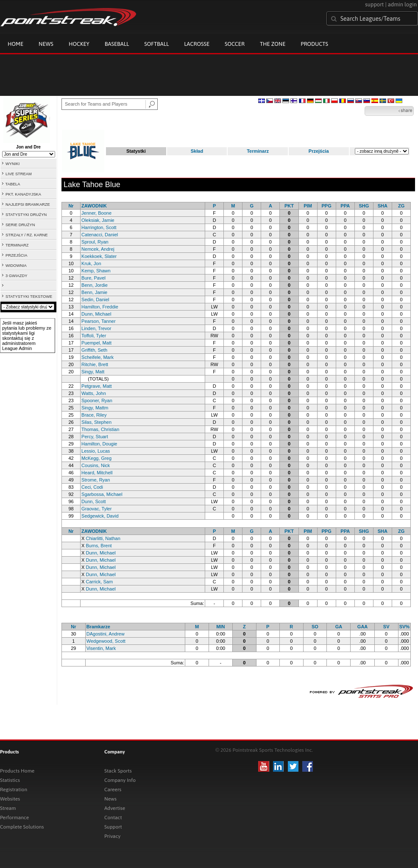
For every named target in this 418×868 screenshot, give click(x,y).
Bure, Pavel (93, 278)
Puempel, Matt (96, 343)
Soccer (235, 44)
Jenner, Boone (96, 213)
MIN (220, 627)
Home (15, 44)
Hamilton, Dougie (99, 444)
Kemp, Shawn (96, 271)
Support (113, 827)
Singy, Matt (93, 372)
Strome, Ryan (96, 480)
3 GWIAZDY (16, 276)
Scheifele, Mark (98, 357)
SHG (364, 206)
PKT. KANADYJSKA (23, 194)
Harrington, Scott (99, 227)
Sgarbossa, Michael (102, 494)
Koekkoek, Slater (99, 256)
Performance (14, 818)
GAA (362, 627)
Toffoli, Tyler (94, 336)
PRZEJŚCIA (16, 255)
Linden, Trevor (96, 328)
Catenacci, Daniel (100, 235)
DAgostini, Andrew (106, 634)
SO (315, 627)
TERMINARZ (17, 245)
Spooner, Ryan (97, 400)
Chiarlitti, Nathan (103, 538)
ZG (401, 206)
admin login (402, 4)
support (374, 4)
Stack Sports (118, 771)
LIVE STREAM (19, 174)
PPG (327, 206)
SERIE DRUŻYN (20, 225)
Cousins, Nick (96, 465)
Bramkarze (98, 627)
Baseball (117, 44)
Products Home (17, 771)
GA (339, 627)
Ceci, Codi (92, 487)
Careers (113, 790)
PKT (289, 206)
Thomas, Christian (100, 429)
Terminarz (258, 151)
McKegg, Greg (96, 458)
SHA (383, 206)
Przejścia (319, 151)
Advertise (115, 808)
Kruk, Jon (91, 263)
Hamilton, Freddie (100, 307)
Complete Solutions (22, 827)
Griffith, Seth (94, 350)
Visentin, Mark (101, 648)
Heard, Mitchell (97, 473)
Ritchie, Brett (95, 364)
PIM (308, 206)
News (46, 44)
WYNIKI (13, 164)
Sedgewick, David (100, 516)
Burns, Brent (99, 546)
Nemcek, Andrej (98, 249)
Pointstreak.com (68, 18)
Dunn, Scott (93, 501)
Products (314, 44)
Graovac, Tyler (96, 509)
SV (386, 627)
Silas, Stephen (96, 422)
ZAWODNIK (94, 206)
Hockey (79, 44)
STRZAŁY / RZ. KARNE (26, 235)
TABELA (13, 184)
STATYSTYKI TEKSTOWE (29, 297)
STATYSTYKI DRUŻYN (26, 215)
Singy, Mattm (95, 408)
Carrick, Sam (99, 582)
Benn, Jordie (95, 285)
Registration (14, 790)
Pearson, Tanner (99, 321)
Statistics (10, 780)
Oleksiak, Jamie (98, 220)
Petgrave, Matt (97, 386)
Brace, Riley (94, 415)
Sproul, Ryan (95, 242)
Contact (113, 818)
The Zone (273, 44)
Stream (8, 808)
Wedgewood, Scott (106, 641)
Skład (197, 151)
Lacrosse (197, 44)
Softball (156, 44)
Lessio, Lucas (96, 451)
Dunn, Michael (96, 314)
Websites (10, 799)
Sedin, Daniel (95, 300)
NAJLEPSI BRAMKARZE (28, 204)
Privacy (112, 836)
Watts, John (94, 393)
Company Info (120, 780)
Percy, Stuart (95, 437)
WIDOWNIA (16, 266)
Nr (71, 206)
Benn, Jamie (94, 292)
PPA (345, 206)
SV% (404, 627)
